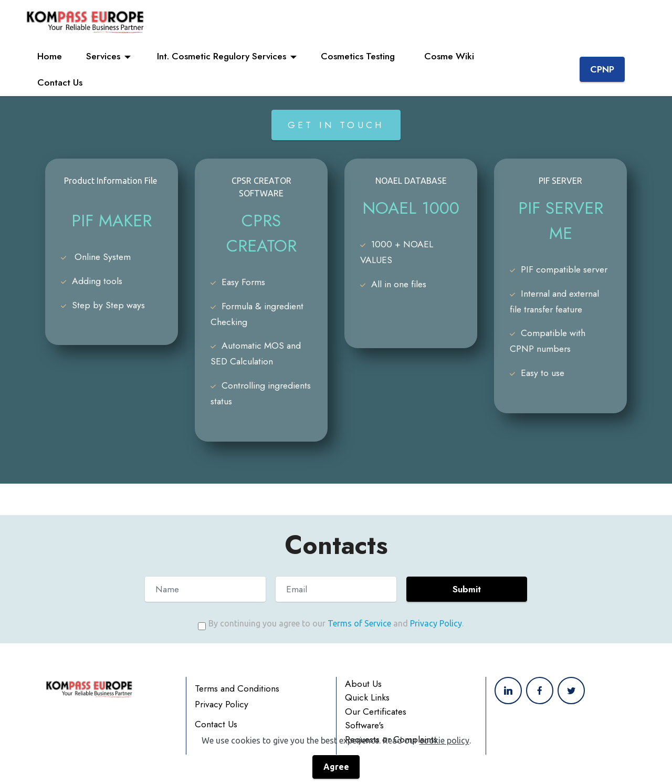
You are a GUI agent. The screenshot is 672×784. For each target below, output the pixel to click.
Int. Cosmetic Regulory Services (220, 56)
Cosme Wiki (450, 56)
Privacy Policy (436, 623)
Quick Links (367, 713)
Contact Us (62, 82)
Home (50, 56)
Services (103, 56)
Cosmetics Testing (360, 56)
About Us (363, 699)
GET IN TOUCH (336, 125)
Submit (467, 589)
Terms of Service (359, 623)
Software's (364, 741)
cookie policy (444, 767)
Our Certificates (376, 727)
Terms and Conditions (237, 704)
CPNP (602, 69)
